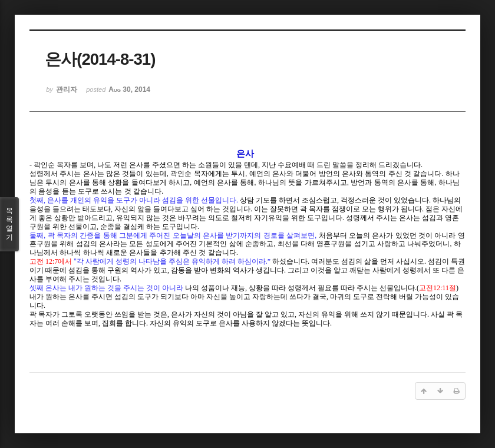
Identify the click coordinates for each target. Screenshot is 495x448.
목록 (9, 224)
